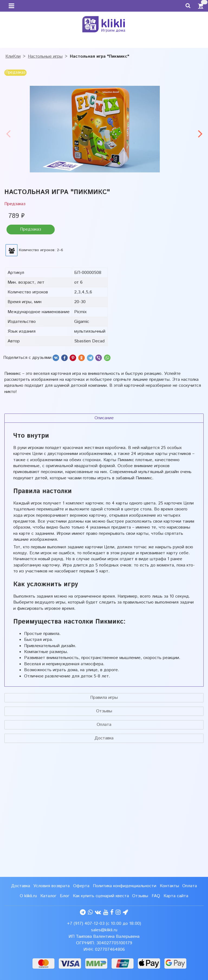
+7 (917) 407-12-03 (86, 924)
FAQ (156, 896)
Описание (104, 418)
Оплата (104, 725)
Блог (65, 896)
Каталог (48, 896)
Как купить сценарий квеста (101, 896)
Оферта (81, 886)
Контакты (169, 886)
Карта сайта (176, 896)
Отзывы (104, 711)
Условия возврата (51, 886)
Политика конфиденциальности (125, 886)
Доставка (104, 738)
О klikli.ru (28, 896)
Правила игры (104, 698)
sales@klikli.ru (104, 930)
